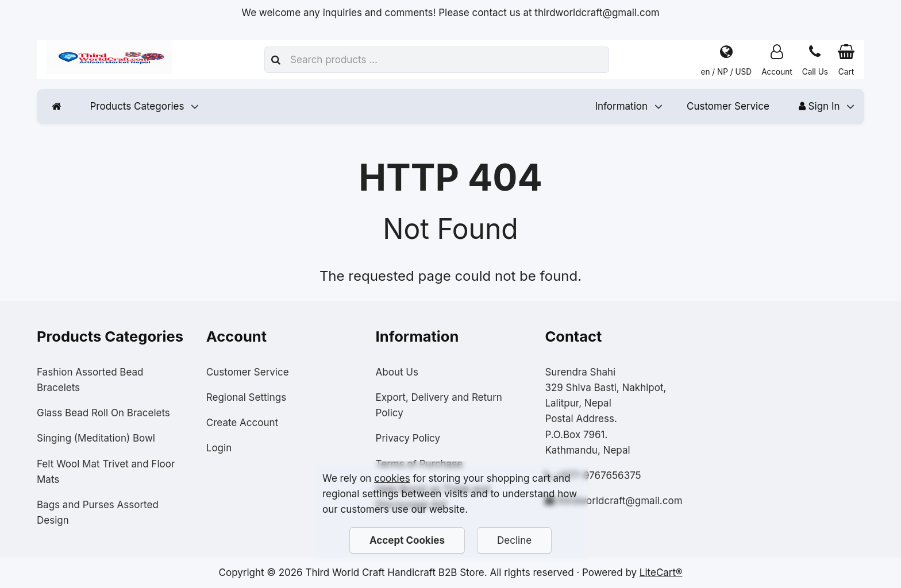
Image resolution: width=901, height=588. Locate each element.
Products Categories (137, 106)
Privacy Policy (408, 438)
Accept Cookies (407, 540)
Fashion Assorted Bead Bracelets (90, 380)
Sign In (819, 106)
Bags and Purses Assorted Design (98, 512)
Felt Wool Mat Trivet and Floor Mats (106, 472)
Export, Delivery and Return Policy (439, 405)
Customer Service (728, 106)
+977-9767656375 (598, 475)
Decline (514, 540)
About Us (397, 372)
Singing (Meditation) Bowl (96, 438)
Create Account (242, 423)
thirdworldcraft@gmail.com (620, 501)
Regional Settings (246, 397)
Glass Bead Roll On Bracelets (103, 413)
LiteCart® (661, 572)
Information (621, 106)
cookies (392, 478)
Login (219, 448)
